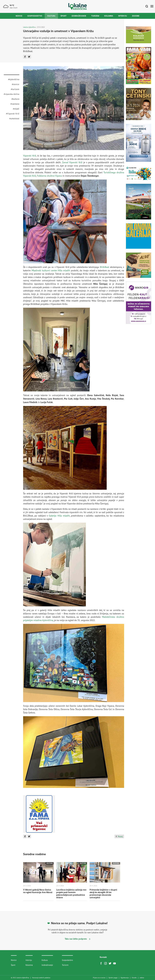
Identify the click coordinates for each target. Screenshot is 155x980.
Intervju (123, 16)
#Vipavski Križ (13, 114)
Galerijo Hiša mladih (59, 516)
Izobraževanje (79, 16)
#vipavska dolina (12, 94)
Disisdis (134, 978)
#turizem (15, 89)
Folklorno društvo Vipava (49, 176)
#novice (16, 84)
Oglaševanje (125, 978)
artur (142, 978)
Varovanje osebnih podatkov (41, 978)
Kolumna (109, 16)
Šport (63, 16)
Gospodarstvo (35, 16)
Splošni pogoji (113, 978)
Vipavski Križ (30, 156)
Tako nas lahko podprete (77, 939)
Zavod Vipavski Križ (72, 162)
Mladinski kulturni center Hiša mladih (51, 270)
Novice (19, 16)
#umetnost (14, 119)
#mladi (16, 109)
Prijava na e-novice (99, 978)
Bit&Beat (104, 267)
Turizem (95, 16)
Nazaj (119, 836)
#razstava (15, 104)
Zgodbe (136, 16)
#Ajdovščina (14, 79)
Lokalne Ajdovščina (29, 27)
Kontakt (103, 957)
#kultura (15, 99)
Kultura (51, 16)
